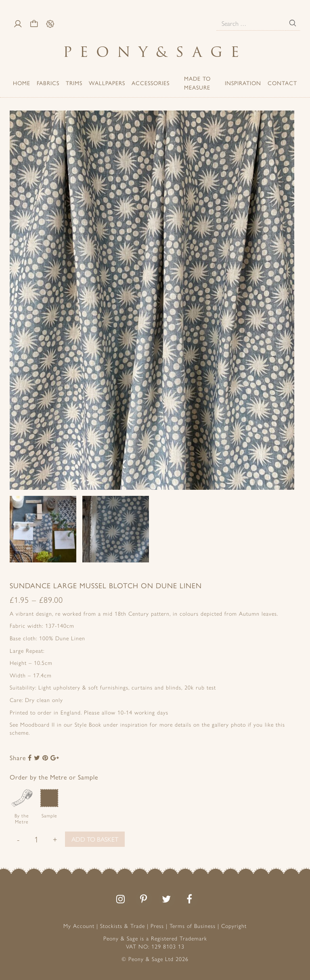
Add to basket (95, 839)
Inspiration (243, 83)
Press (157, 926)
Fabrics (48, 83)
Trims (74, 83)
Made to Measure (197, 83)
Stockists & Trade (123, 926)
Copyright (234, 926)
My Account (79, 926)
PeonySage (155, 52)
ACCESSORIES (151, 83)
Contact (282, 83)
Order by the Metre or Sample (54, 777)
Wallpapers (107, 83)
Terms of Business (193, 926)
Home (22, 83)
